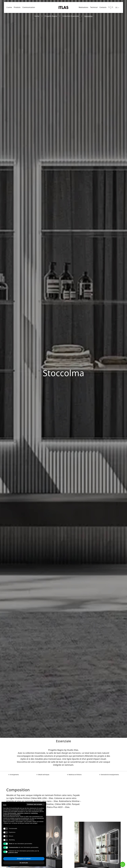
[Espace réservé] (112, 7)
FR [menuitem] (116, 8)
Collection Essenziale (71, 16)
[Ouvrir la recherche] (109, 7)
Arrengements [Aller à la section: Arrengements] (13, 775)
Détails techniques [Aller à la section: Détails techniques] (43, 775)
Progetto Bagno (51, 16)
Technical (94, 7)
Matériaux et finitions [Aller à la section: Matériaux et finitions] (74, 775)
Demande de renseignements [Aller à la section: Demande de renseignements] (109, 775)
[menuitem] (117, 7)
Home (37, 16)
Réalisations (83, 7)
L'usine (9, 7)
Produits (17, 7)
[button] (123, 864)
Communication (29, 7)
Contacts (103, 7)
